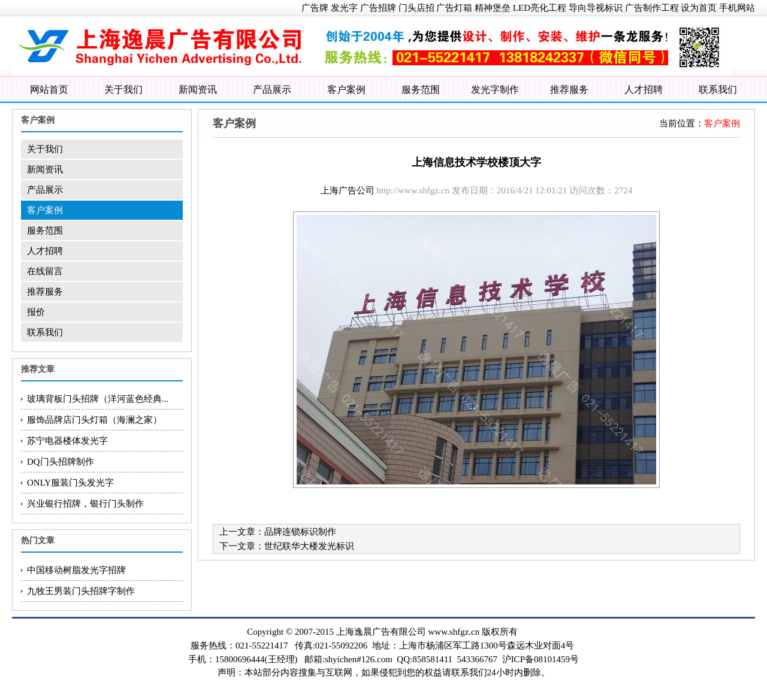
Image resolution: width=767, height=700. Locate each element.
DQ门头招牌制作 (61, 462)
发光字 (344, 8)
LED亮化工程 (540, 8)
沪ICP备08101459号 (540, 659)
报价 (36, 312)
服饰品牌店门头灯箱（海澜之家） (94, 420)
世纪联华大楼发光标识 (309, 546)
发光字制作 (495, 90)
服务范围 (421, 90)
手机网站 (737, 8)
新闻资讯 (198, 90)
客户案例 (346, 90)
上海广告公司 (348, 190)
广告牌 (315, 8)
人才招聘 (644, 90)
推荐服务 (569, 90)
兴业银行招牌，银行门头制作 (85, 504)
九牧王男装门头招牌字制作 (81, 591)
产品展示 (272, 90)
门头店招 (416, 8)
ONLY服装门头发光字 (70, 483)
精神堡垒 (493, 8)
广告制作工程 (652, 8)
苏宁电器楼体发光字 (67, 441)
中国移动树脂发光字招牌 (76, 570)
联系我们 (718, 90)
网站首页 (49, 90)
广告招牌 (378, 8)
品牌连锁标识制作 (300, 532)
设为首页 (699, 8)
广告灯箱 (454, 8)
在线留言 (45, 271)
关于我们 (123, 90)
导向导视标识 (596, 8)
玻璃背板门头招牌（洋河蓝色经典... (98, 399)
